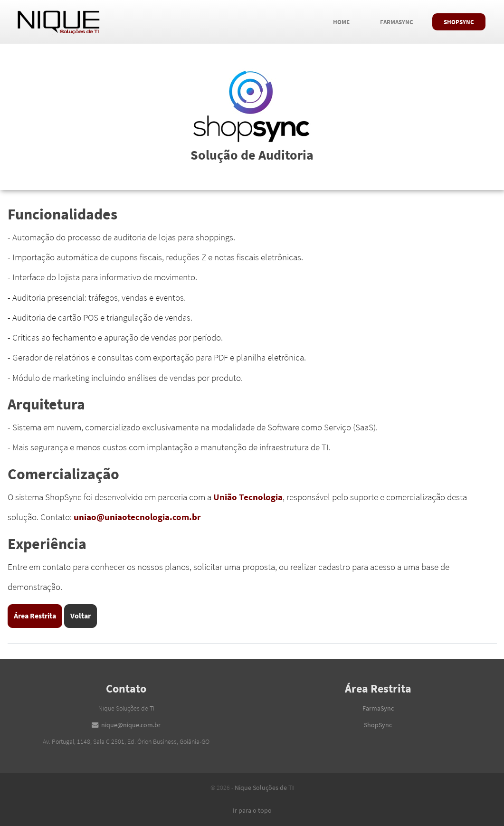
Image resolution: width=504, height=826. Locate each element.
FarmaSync (402, 20)
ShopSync (465, 20)
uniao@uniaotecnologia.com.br (137, 517)
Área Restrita (35, 616)
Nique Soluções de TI (264, 788)
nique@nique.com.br (131, 725)
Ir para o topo (252, 810)
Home (347, 20)
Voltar (81, 616)
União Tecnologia (248, 497)
